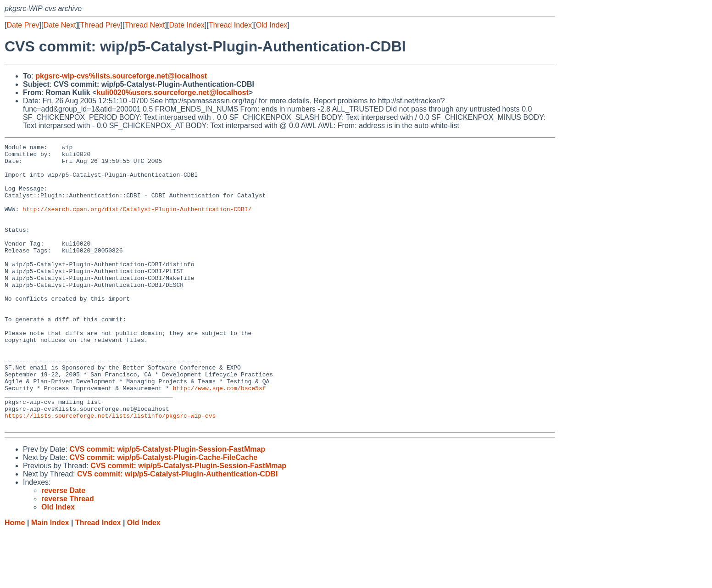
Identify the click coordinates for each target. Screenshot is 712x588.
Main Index (50, 579)
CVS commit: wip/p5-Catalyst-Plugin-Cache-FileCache (163, 514)
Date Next (59, 25)
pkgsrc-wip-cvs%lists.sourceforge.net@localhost (121, 76)
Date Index (186, 25)
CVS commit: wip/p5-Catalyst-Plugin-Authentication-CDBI (177, 530)
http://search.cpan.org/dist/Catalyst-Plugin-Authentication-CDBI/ (137, 223)
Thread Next (145, 25)
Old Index (272, 25)
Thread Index (230, 25)
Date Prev (23, 25)
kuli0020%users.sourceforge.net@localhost (172, 92)
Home (15, 579)
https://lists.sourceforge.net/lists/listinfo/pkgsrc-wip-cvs (110, 470)
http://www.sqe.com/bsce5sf (220, 437)
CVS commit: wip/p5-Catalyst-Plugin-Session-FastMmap (167, 506)
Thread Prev (100, 25)
